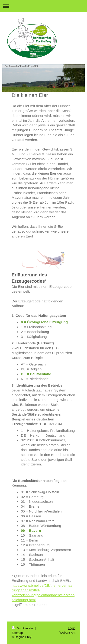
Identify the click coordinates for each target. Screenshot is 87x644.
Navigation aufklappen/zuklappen (43, 6)
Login (72, 628)
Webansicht (67, 633)
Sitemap (17, 633)
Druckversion (23, 628)
